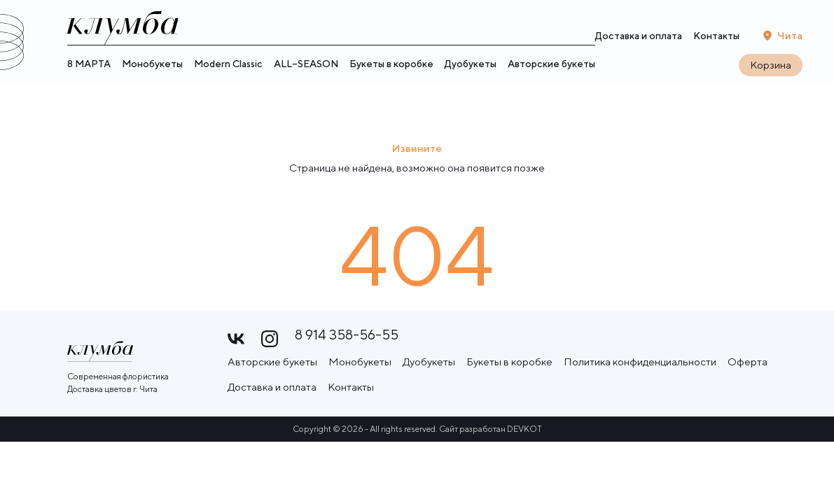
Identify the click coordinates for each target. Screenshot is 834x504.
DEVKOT (524, 424)
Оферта (748, 357)
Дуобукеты (471, 66)
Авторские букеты (551, 66)
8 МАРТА (89, 66)
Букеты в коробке (391, 66)
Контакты (716, 36)
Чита (790, 36)
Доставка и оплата (639, 36)
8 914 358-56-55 (347, 335)
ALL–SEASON (306, 66)
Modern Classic (228, 66)
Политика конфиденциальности (640, 357)
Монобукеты (152, 66)
